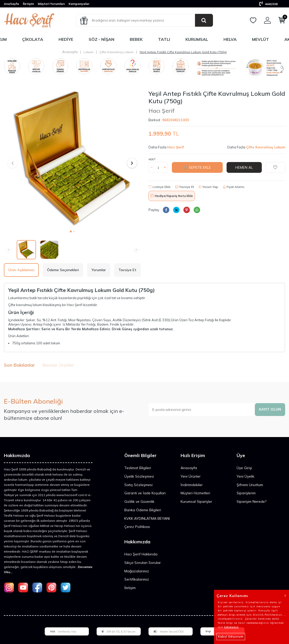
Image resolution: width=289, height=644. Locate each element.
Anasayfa (70, 52)
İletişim (28, 4)
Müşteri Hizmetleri (195, 493)
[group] (72, 158)
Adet (152, 159)
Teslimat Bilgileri (138, 468)
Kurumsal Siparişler (196, 501)
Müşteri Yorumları (51, 4)
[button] (71, 231)
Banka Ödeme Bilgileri (143, 510)
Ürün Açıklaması (21, 270)
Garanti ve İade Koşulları (145, 493)
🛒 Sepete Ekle (197, 167)
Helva (230, 39)
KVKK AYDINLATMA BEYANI (147, 518)
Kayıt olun (270, 409)
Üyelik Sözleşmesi (139, 476)
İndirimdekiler (192, 485)
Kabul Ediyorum (231, 637)
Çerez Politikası (137, 527)
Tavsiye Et (185, 187)
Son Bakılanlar (19, 365)
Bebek (136, 39)
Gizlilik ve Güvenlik (139, 501)
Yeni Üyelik (245, 476)
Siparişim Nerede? (251, 501)
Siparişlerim (246, 493)
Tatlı (164, 39)
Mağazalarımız (137, 571)
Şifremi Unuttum (250, 485)
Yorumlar (99, 270)
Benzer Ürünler (58, 365)
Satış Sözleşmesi (138, 485)
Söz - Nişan (101, 39)
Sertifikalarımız (137, 579)
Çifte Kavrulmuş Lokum (116, 52)
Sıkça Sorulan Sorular (143, 563)
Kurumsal (197, 39)
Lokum (88, 52)
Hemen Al (244, 167)
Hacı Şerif (161, 111)
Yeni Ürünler (191, 476)
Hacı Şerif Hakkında (141, 554)
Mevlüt (260, 39)
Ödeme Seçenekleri (63, 270)
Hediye (66, 39)
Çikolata (33, 39)
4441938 (268, 4)
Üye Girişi (244, 468)
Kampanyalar (79, 4)
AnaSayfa (11, 4)
